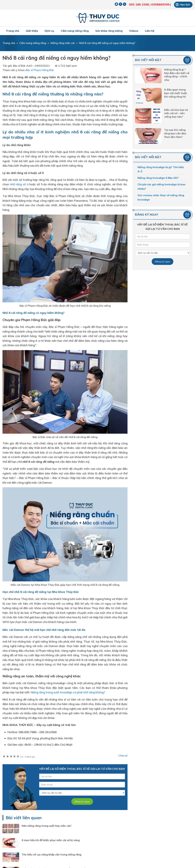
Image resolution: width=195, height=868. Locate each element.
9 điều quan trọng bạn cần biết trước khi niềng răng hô (176, 93)
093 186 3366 (139, 4)
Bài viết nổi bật (148, 60)
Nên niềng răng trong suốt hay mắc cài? (46, 826)
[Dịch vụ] (82, 793)
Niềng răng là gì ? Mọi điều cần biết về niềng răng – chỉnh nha (177, 75)
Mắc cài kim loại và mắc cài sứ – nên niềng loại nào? (176, 113)
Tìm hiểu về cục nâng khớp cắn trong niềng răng (51, 854)
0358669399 (160, 4)
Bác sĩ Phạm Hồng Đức (40, 70)
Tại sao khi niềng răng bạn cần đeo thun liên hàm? (175, 133)
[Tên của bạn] (82, 776)
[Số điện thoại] (82, 785)
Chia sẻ (123, 756)
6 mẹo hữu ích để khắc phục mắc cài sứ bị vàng (51, 840)
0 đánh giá (27, 757)
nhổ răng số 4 (19, 184)
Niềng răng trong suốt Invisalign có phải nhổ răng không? (68, 692)
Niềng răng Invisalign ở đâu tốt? (158, 178)
